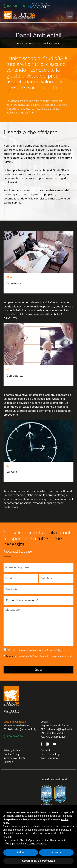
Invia (38, 670)
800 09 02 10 (15, 6)
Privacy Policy (12, 750)
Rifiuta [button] (21, 852)
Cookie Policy (12, 754)
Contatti (45, 750)
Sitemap (8, 762)
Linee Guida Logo (51, 754)
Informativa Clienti (14, 758)
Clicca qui (10, 656)
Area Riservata (49, 758)
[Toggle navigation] (70, 15)
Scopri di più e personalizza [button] (38, 861)
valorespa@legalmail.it (59, 729)
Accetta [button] (56, 852)
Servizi (32, 43)
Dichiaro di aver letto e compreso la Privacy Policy (36, 650)
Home (20, 43)
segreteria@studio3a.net (55, 725)
